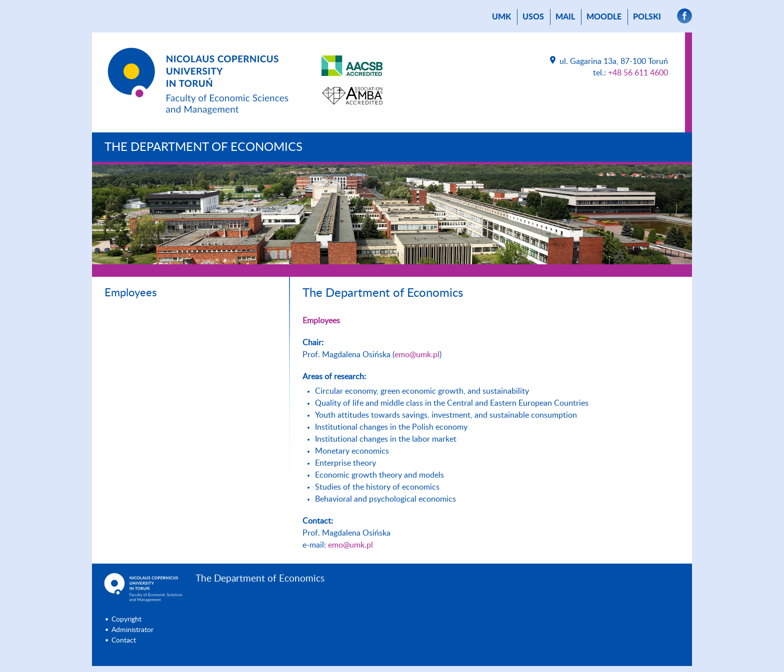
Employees (131, 293)
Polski (647, 17)
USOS (533, 17)
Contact (124, 641)
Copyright (126, 620)
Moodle (604, 17)
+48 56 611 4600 (638, 73)
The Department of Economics (203, 147)
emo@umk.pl (417, 355)
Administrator (132, 630)
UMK (501, 17)
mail (565, 17)
